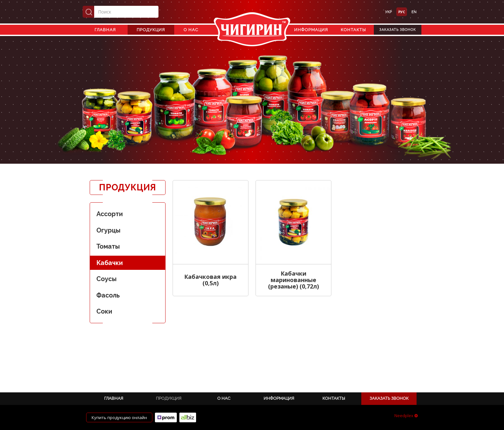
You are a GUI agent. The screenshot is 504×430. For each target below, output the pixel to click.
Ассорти (110, 214)
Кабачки (110, 263)
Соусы (107, 279)
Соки (104, 311)
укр (388, 12)
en (414, 12)
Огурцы (108, 230)
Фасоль (108, 295)
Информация (311, 30)
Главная (105, 30)
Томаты (108, 246)
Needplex (406, 416)
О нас (191, 30)
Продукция (151, 30)
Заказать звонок (398, 30)
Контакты (353, 30)
